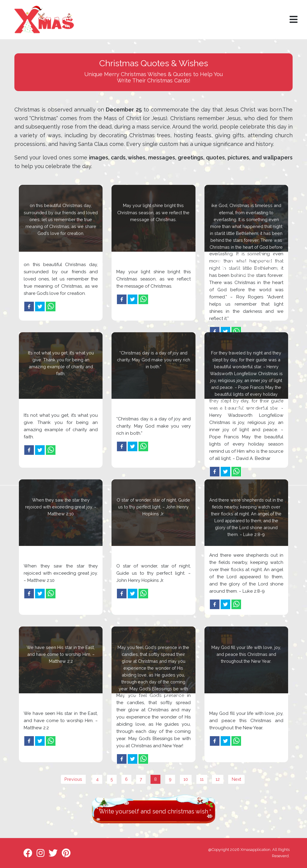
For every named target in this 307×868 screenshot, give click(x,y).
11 (202, 779)
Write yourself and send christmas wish (153, 811)
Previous (73, 779)
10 (186, 779)
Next (236, 779)
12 (218, 779)
